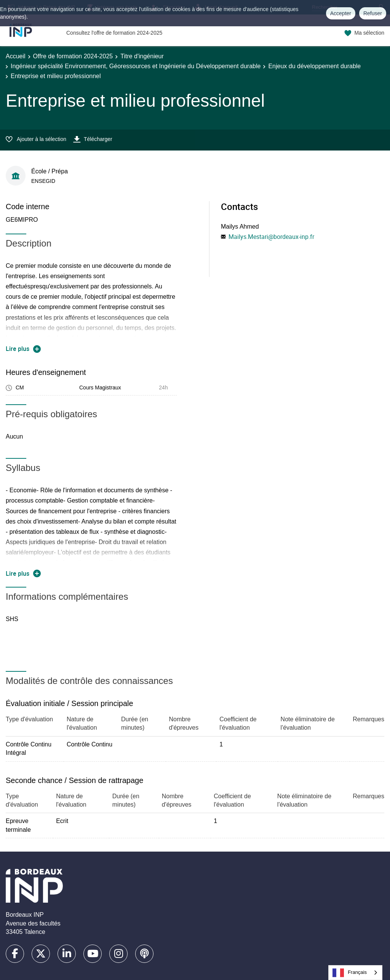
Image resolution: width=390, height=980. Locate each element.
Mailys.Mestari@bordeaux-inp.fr (271, 237)
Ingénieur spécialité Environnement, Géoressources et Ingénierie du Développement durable (136, 66)
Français (350, 973)
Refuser (373, 13)
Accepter (341, 13)
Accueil (16, 56)
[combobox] (355, 973)
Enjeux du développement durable (314, 66)
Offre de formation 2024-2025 (73, 56)
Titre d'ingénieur (142, 56)
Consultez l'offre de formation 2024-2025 (114, 33)
